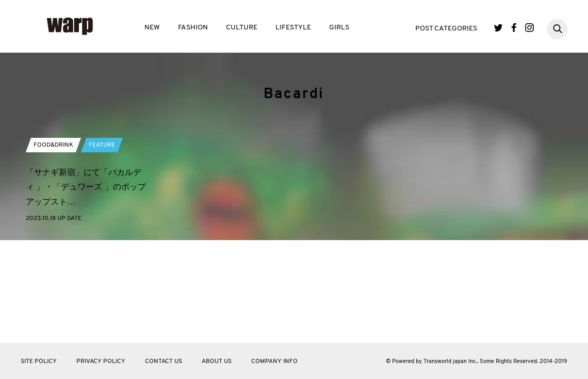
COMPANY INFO (274, 361)
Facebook (514, 28)
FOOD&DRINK (53, 237)
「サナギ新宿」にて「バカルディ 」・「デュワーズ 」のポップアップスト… (86, 279)
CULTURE (242, 28)
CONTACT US (164, 361)
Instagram (529, 28)
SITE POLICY (39, 361)
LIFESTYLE (293, 28)
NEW (152, 28)
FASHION (193, 28)
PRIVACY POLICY (101, 361)
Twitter (499, 28)
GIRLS (339, 28)
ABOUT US (217, 361)
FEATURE (102, 237)
